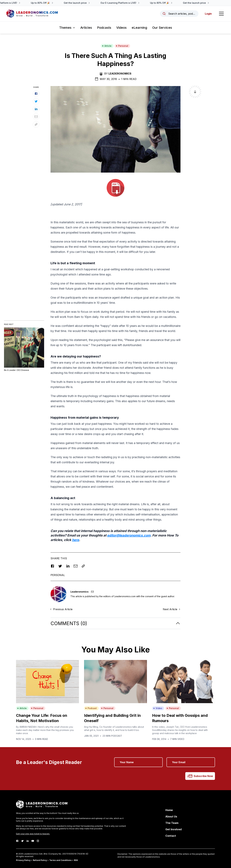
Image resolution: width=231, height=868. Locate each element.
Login (208, 14)
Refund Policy (40, 860)
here (76, 540)
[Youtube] (33, 841)
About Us (171, 816)
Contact (171, 836)
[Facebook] (17, 841)
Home (169, 810)
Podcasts (104, 28)
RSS (76, 860)
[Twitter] (22, 841)
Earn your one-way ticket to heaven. (33, 834)
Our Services (162, 28)
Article (107, 46)
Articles (86, 28)
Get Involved (173, 829)
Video (158, 708)
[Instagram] (38, 841)
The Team (172, 823)
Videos (121, 28)
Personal (122, 46)
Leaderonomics (120, 74)
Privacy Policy (23, 860)
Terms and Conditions (60, 860)
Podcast (91, 708)
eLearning (139, 28)
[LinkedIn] (28, 841)
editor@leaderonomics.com (129, 535)
